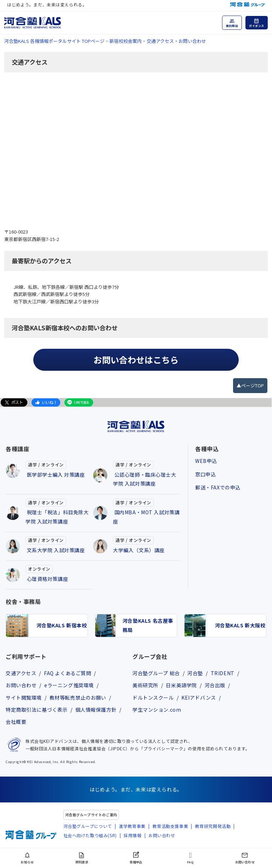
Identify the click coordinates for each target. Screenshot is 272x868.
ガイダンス (257, 26)
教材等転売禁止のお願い (78, 698)
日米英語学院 (181, 685)
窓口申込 (205, 474)
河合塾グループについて (88, 826)
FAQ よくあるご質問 (67, 673)
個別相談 (232, 26)
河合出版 (215, 685)
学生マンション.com (157, 710)
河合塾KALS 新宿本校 (62, 625)
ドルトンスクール (153, 698)
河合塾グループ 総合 (156, 673)
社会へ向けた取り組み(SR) (90, 835)
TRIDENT (223, 673)
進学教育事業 (132, 826)
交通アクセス (21, 673)
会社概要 (16, 722)
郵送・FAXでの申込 (218, 487)
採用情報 (132, 835)
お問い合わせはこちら (136, 360)
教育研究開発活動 (213, 826)
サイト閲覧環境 (24, 698)
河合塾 (195, 673)
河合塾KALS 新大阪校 (240, 625)
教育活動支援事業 (171, 826)
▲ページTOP (250, 385)
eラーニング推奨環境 (69, 685)
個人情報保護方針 (96, 710)
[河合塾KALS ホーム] (33, 22)
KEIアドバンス (199, 698)
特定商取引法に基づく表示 (37, 710)
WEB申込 (206, 461)
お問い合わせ (21, 685)
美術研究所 (145, 685)
